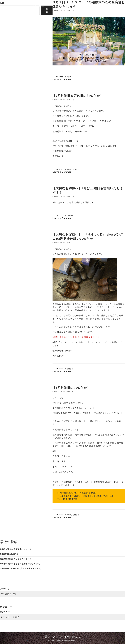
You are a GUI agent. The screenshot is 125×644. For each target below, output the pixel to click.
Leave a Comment (62, 79)
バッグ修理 (70, 4)
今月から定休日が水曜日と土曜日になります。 (21, 564)
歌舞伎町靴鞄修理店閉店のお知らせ (16, 549)
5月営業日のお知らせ (9, 554)
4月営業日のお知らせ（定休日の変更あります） (21, 568)
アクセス (82, 4)
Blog (100, 4)
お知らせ (76, 169)
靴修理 (59, 4)
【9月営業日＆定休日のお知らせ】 (78, 96)
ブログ (69, 77)
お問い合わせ (111, 4)
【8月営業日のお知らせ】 (71, 388)
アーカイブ (5, 589)
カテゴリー (5, 612)
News (92, 4)
